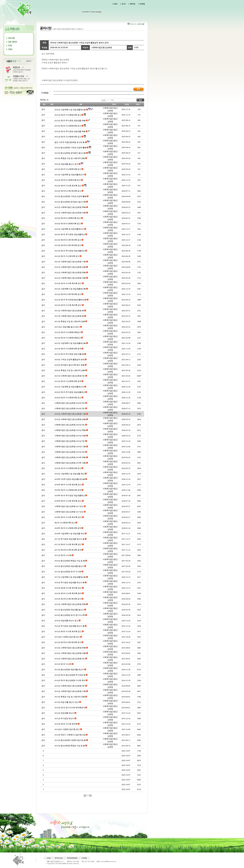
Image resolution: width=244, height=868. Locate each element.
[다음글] (45, 93)
